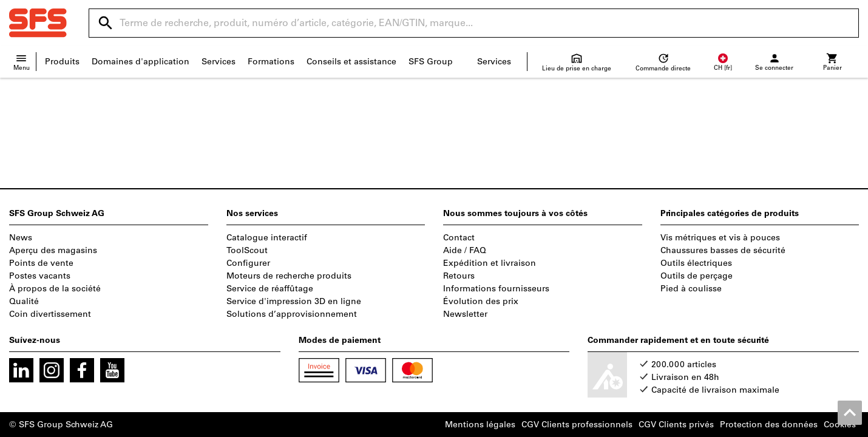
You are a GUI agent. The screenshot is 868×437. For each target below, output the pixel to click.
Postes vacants (40, 276)
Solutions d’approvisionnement (292, 314)
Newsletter (465, 314)
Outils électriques (696, 263)
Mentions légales (480, 425)
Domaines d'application (141, 62)
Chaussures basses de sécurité (723, 250)
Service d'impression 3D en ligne (294, 301)
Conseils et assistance (351, 62)
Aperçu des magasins (53, 250)
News (21, 238)
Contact (459, 238)
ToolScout (247, 250)
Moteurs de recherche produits (289, 276)
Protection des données (769, 425)
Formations (271, 62)
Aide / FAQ (465, 250)
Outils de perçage (697, 276)
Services (219, 62)
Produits (62, 62)
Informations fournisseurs (496, 289)
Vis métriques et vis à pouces (720, 238)
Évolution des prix (481, 301)
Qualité (24, 301)
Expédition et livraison (490, 263)
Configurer (248, 263)
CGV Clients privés (676, 425)
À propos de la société (55, 289)
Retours (459, 276)
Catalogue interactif (267, 238)
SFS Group (431, 62)
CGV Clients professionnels (577, 425)
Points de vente (41, 263)
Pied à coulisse (691, 289)
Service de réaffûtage (270, 289)
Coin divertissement (50, 314)
